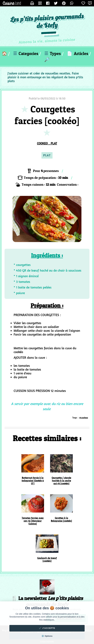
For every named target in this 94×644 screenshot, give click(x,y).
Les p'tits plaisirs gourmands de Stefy (47, 21)
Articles (78, 53)
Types (53, 53)
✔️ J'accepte (47, 628)
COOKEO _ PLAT (47, 143)
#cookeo (84, 418)
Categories (26, 53)
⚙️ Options (47, 636)
